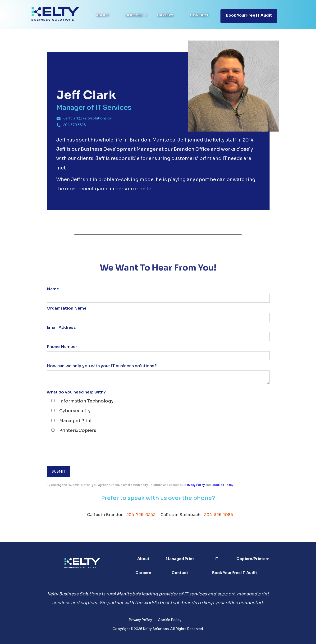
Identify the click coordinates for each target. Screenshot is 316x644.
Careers (165, 15)
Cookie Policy (170, 620)
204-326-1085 (218, 515)
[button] (137, 15)
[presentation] (83, 450)
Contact (199, 15)
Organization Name (67, 308)
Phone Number (62, 347)
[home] (55, 14)
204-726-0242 (141, 515)
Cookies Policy (222, 485)
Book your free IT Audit (249, 15)
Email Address (61, 327)
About (103, 15)
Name (53, 289)
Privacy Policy (195, 485)
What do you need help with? (76, 392)
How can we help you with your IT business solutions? (102, 366)
